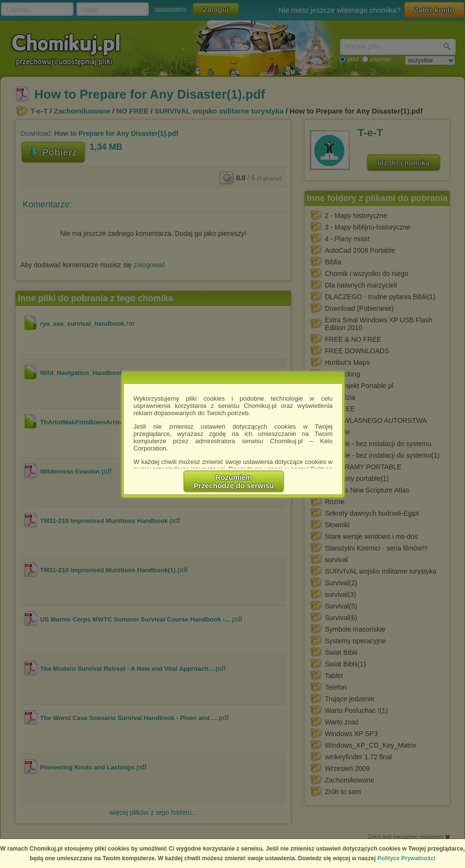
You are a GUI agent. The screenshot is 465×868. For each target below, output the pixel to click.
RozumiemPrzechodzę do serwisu (234, 481)
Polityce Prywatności (407, 858)
